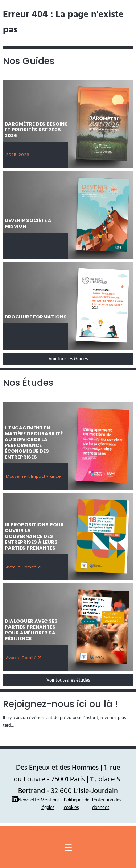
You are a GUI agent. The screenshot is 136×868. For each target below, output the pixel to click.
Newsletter (29, 800)
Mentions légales (50, 803)
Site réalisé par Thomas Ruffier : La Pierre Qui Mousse (68, 829)
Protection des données (107, 803)
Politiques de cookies (77, 803)
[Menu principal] (68, 848)
